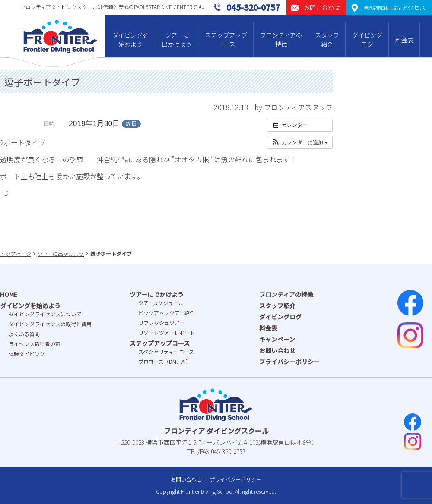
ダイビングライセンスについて (45, 314)
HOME (9, 294)
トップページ (16, 254)
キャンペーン (277, 339)
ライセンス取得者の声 (35, 344)
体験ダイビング (27, 354)
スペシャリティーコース (166, 351)
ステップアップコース (226, 39)
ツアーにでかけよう (157, 294)
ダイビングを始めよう (130, 39)
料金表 (404, 40)
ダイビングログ (367, 39)
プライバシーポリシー (289, 362)
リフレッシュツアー (161, 323)
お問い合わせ (277, 350)
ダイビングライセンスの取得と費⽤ (50, 324)
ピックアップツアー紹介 (167, 313)
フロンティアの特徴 (281, 39)
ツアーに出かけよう (177, 39)
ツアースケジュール (161, 303)
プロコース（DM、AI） (165, 361)
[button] (300, 142)
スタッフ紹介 (327, 39)
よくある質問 (24, 334)
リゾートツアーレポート (167, 332)
